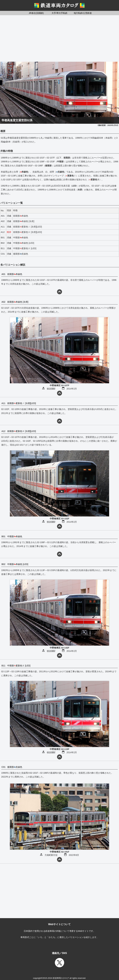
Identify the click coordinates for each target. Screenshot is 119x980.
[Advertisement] (59, 38)
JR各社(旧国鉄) (36, 13)
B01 (3, 536)
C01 (4, 767)
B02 (3, 564)
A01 (3, 274)
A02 (3, 302)
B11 (3, 666)
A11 (3, 403)
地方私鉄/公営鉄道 (83, 13)
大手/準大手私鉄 (59, 13)
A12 (3, 431)
